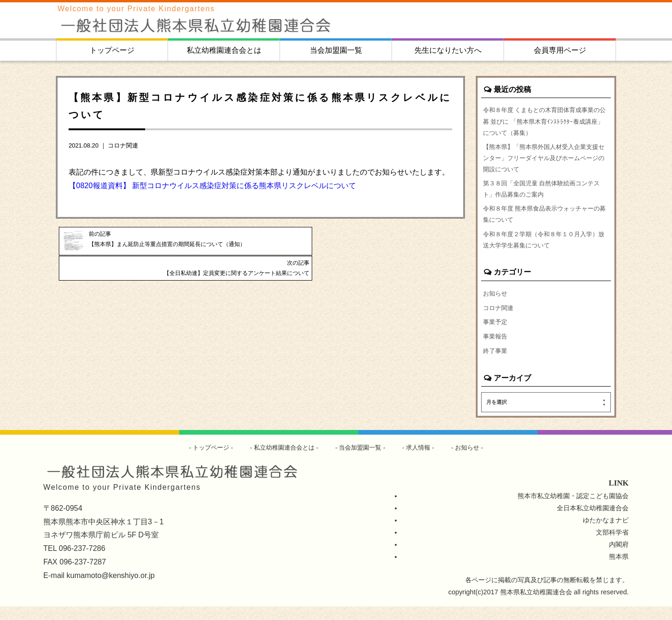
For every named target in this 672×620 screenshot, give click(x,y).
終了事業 (496, 364)
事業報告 (496, 349)
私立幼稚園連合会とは (224, 50)
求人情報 (423, 461)
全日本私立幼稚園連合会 (593, 521)
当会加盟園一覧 (336, 50)
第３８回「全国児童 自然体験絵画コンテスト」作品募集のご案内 (546, 195)
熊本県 (619, 570)
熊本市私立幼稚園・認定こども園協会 (573, 509)
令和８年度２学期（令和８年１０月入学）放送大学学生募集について (545, 249)
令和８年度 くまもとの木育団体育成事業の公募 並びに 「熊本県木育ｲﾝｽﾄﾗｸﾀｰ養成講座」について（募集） (546, 122)
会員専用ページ (560, 50)
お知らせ (496, 304)
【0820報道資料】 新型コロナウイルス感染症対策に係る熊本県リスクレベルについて (212, 186)
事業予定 (496, 334)
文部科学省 (612, 546)
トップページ (112, 50)
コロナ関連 (123, 145)
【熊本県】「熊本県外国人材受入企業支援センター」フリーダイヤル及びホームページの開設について (545, 162)
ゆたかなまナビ (606, 534)
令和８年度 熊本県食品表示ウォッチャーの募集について (546, 222)
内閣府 (619, 558)
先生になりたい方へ (448, 50)
